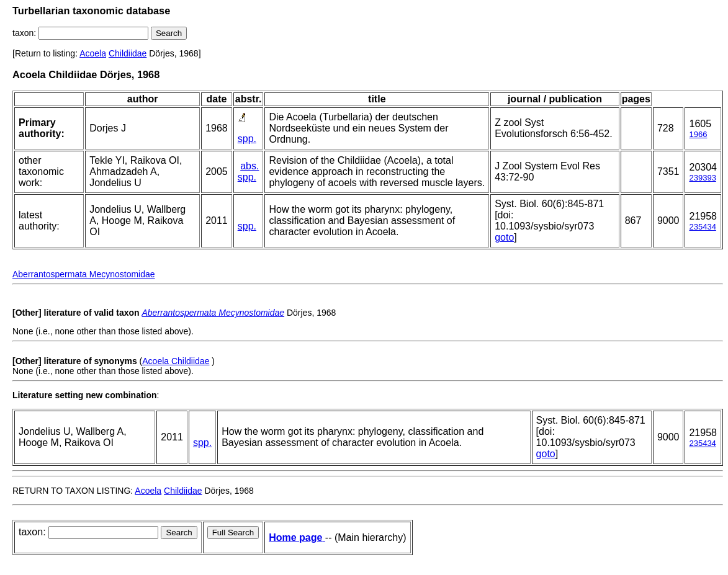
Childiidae (128, 53)
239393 (702, 178)
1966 (698, 134)
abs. (249, 166)
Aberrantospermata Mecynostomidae (84, 274)
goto (504, 237)
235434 (702, 227)
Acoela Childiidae (176, 361)
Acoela (93, 53)
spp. (247, 139)
